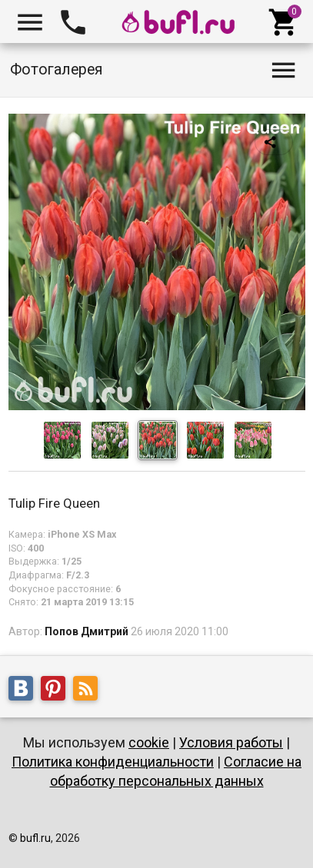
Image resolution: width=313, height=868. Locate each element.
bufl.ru (35, 838)
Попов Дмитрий (87, 631)
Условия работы (231, 742)
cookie (149, 742)
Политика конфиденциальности (113, 762)
